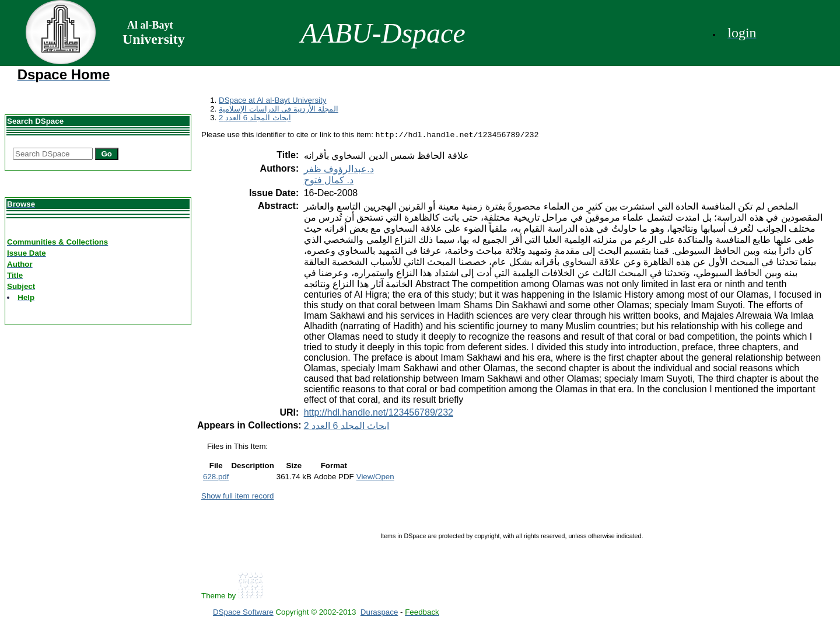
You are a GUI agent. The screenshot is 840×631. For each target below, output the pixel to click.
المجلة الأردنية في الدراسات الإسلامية (279, 109)
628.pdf (216, 478)
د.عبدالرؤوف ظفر (339, 170)
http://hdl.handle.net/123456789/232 (379, 414)
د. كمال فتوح (329, 181)
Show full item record (237, 497)
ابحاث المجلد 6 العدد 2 (255, 118)
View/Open (375, 478)
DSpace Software (243, 613)
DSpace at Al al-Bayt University (272, 100)
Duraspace (379, 613)
